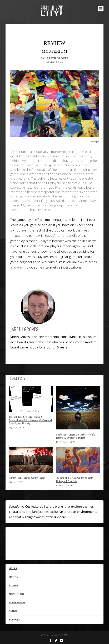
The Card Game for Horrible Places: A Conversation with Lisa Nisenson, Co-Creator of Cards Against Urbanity (30, 420)
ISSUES (13, 568)
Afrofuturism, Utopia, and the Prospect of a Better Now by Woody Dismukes (76, 436)
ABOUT (13, 611)
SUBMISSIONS (17, 602)
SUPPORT (14, 620)
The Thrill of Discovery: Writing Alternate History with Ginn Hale (75, 479)
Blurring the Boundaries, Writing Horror (27, 478)
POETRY (14, 585)
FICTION (14, 577)
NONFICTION (16, 594)
